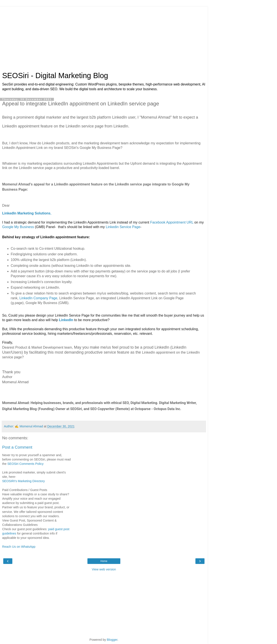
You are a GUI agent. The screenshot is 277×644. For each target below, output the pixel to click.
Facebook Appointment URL (172, 222)
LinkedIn (66, 320)
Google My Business (18, 227)
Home (104, 561)
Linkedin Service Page (123, 227)
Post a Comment (17, 447)
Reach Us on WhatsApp (19, 547)
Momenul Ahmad (31, 426)
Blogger (112, 640)
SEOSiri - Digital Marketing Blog (55, 76)
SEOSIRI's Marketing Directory (23, 481)
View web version (104, 569)
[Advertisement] (104, 37)
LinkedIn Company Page (38, 298)
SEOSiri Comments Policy (25, 464)
